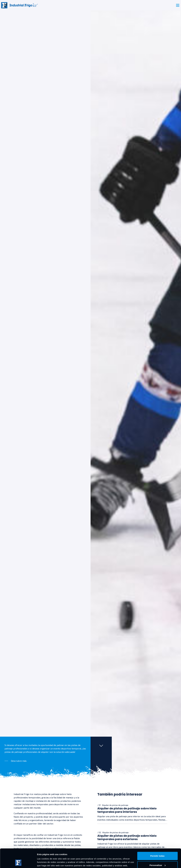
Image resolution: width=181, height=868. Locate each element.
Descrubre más (19, 761)
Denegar (157, 857)
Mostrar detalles (45, 862)
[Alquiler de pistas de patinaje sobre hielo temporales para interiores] (132, 812)
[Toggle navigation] (178, 5)
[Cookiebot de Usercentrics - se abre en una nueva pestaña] (18, 862)
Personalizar (157, 847)
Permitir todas (157, 838)
